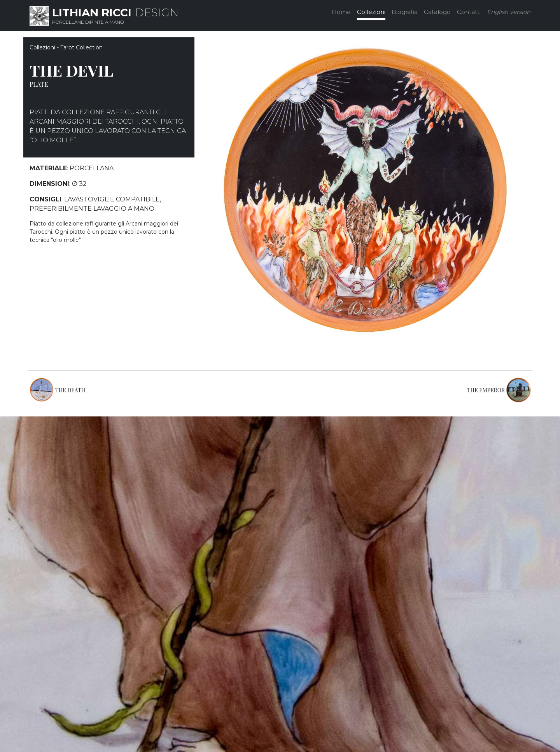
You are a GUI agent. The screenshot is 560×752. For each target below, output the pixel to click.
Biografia (405, 12)
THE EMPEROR (486, 390)
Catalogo (437, 12)
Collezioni (371, 12)
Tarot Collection (81, 47)
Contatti (469, 12)
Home (341, 12)
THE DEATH (70, 390)
